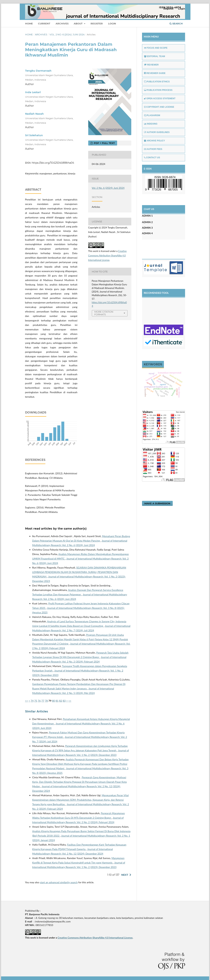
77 (43, 701)
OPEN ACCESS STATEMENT (160, 99)
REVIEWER (151, 65)
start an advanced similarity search (59, 882)
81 (57, 701)
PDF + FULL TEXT (104, 143)
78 (46, 701)
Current (44, 24)
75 (36, 701)
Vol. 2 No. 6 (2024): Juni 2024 (67, 34)
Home (29, 24)
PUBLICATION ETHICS (157, 82)
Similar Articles (37, 711)
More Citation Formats (104, 313)
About (78, 24)
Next (125, 875)
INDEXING (151, 124)
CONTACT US (152, 158)
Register (97, 24)
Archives (62, 24)
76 (39, 701)
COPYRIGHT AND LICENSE (159, 107)
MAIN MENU (151, 37)
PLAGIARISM (152, 115)
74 (32, 701)
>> (70, 701)
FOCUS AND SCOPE (156, 48)
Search (176, 24)
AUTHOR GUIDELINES (157, 132)
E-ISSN (148, 169)
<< (27, 701)
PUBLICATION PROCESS (158, 90)
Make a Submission (157, 503)
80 (53, 701)
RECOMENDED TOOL (156, 293)
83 (64, 701)
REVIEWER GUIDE (155, 73)
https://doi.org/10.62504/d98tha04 (53, 163)
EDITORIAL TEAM (155, 56)
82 (61, 701)
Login (112, 24)
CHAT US (149, 209)
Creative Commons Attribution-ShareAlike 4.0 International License (108, 256)
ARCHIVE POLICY (154, 141)
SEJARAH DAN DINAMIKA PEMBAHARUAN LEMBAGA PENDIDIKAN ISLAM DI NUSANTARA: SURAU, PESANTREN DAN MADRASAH (79, 572)
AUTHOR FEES (153, 149)
